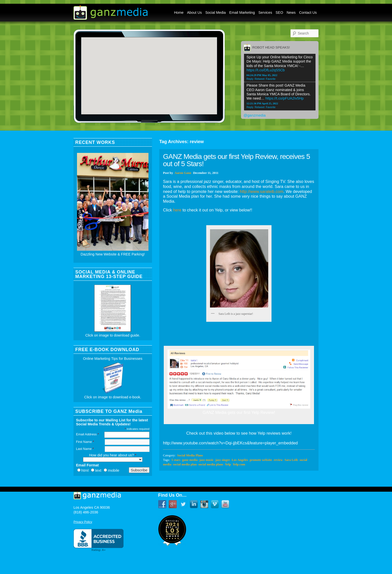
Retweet (260, 79)
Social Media (215, 13)
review (278, 460)
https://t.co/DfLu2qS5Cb (266, 70)
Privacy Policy (83, 522)
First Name (85, 442)
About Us (194, 13)
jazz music (206, 460)
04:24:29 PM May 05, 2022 (262, 75)
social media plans (211, 464)
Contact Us (308, 13)
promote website (261, 460)
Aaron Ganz (183, 173)
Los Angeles (240, 460)
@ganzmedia (255, 115)
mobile (113, 470)
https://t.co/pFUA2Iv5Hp (285, 98)
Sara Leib (291, 460)
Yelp (228, 464)
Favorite (271, 79)
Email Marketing (242, 13)
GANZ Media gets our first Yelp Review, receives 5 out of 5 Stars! (236, 160)
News (291, 13)
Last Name (85, 449)
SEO (279, 13)
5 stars (176, 460)
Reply (250, 79)
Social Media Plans (190, 455)
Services (265, 13)
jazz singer (222, 460)
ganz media (190, 460)
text (98, 470)
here (177, 210)
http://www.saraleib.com (261, 191)
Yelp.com (239, 464)
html (85, 470)
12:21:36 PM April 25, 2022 (262, 103)
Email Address (87, 434)
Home (179, 13)
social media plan (185, 464)
